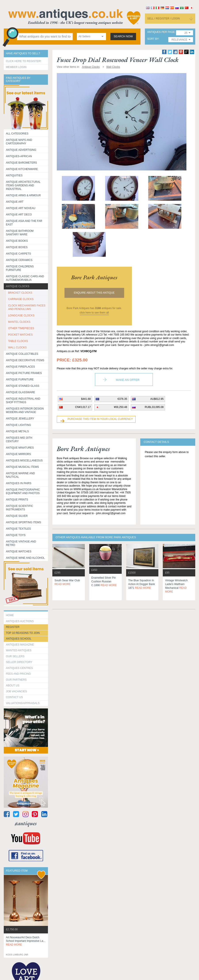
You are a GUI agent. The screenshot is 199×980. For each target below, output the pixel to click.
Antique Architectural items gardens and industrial (23, 185)
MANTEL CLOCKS (19, 322)
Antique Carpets (18, 254)
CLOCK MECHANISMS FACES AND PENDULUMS (27, 307)
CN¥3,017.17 (83, 407)
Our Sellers (15, 656)
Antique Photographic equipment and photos (23, 491)
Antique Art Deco (19, 215)
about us (13, 685)
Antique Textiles (18, 529)
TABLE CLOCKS (18, 341)
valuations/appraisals (23, 703)
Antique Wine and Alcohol (25, 558)
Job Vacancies (16, 691)
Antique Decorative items (25, 360)
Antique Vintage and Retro (21, 543)
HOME (10, 615)
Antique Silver (17, 516)
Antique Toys (16, 535)
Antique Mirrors (18, 454)
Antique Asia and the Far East (24, 223)
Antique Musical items (23, 467)
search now (123, 36)
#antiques (26, 823)
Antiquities (14, 176)
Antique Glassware (21, 392)
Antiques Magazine (20, 645)
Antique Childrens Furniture (20, 268)
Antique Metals (17, 431)
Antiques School (19, 639)
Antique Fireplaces (20, 367)
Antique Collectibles (22, 354)
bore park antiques (94, 277)
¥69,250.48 (121, 407)
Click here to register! (24, 61)
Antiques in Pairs (19, 483)
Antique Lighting (18, 425)
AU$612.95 (157, 399)
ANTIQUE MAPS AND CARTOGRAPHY (19, 142)
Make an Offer (128, 380)
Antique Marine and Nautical (20, 475)
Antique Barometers (22, 163)
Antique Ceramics (19, 260)
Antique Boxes (17, 247)
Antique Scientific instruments (20, 508)
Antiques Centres (19, 668)
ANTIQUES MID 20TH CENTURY (19, 440)
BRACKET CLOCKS (20, 293)
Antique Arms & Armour (23, 195)
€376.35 (122, 399)
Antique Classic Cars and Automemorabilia (25, 278)
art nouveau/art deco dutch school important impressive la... (26, 941)
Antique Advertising (21, 150)
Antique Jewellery (20, 419)
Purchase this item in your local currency (100, 419)
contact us (14, 697)
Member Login (16, 67)
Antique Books (17, 241)
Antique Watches (19, 551)
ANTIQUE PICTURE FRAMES (24, 373)
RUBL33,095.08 (154, 407)
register (13, 627)
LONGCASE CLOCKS (21, 315)
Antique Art (15, 202)
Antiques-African (19, 156)
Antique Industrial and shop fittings (23, 400)
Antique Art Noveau (21, 208)
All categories (17, 134)
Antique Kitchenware (22, 169)
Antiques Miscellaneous (24, 461)
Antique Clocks (18, 286)
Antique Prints (17, 500)
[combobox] (91, 37)
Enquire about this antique (94, 293)
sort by (153, 39)
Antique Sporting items (24, 522)
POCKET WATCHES (20, 335)
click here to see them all (94, 313)
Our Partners (16, 680)
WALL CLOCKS (17, 347)
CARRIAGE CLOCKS (21, 299)
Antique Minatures (20, 448)
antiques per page (161, 32)
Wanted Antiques (19, 650)
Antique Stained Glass (23, 386)
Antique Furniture (20, 380)
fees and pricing (18, 674)
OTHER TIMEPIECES (21, 328)
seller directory (19, 662)
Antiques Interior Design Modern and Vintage (25, 410)
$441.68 (86, 399)
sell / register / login (163, 19)
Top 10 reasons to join (23, 633)
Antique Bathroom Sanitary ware (20, 233)
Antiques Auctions (20, 621)
